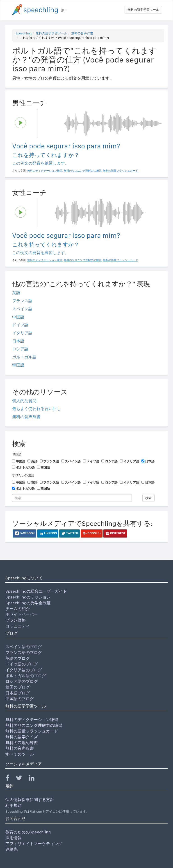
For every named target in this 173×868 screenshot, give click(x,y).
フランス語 (22, 301)
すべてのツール (20, 754)
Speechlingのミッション (28, 597)
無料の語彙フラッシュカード (32, 731)
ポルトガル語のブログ (26, 676)
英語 (16, 293)
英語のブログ (18, 658)
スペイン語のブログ (24, 647)
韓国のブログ (18, 687)
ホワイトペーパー (22, 614)
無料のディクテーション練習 (32, 720)
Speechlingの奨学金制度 (28, 603)
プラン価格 (16, 620)
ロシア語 (20, 349)
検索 (148, 498)
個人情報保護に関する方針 (30, 800)
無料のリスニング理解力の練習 (34, 725)
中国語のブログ (20, 699)
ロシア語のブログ (22, 681)
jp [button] (64, 10)
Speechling (24, 33)
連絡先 (11, 849)
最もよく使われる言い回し (36, 409)
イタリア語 (22, 333)
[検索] (72, 498)
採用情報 (14, 838)
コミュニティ (18, 626)
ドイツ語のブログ (22, 664)
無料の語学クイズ (22, 737)
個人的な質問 (24, 401)
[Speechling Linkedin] (34, 779)
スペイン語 (22, 309)
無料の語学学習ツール (143, 10)
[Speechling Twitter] (22, 779)
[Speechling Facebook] (10, 779)
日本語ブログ (18, 693)
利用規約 (14, 805)
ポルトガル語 (24, 357)
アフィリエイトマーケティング (34, 844)
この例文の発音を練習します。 (41, 163)
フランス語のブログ (24, 653)
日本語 (18, 341)
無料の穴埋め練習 (22, 743)
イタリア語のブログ (24, 670)
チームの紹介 (18, 609)
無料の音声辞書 (82, 33)
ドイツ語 (20, 325)
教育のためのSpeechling (28, 832)
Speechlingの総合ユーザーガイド (36, 591)
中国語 (18, 317)
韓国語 (18, 365)
